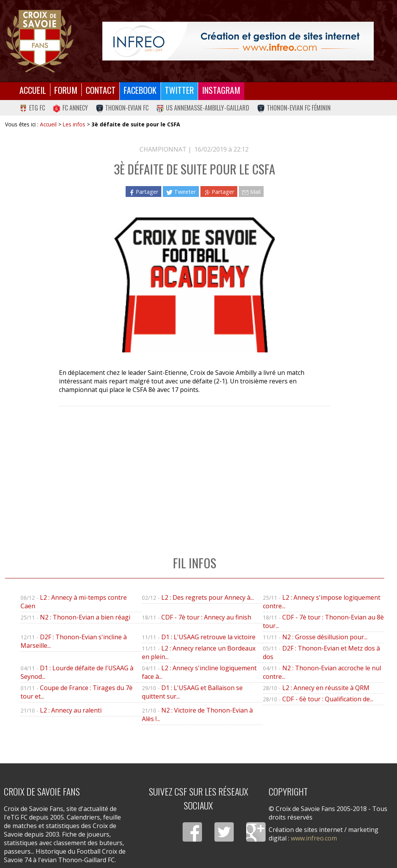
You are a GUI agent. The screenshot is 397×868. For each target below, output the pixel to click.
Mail (251, 192)
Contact (101, 90)
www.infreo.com (314, 838)
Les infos (74, 124)
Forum (66, 90)
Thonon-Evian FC (122, 108)
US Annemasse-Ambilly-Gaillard (203, 108)
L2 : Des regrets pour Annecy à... (208, 597)
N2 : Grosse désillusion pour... (325, 637)
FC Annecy (70, 108)
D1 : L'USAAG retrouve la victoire (208, 637)
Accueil (33, 90)
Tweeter (181, 192)
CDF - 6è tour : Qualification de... (328, 699)
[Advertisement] (194, 473)
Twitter (179, 90)
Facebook (140, 90)
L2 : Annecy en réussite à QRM (326, 688)
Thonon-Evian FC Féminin (294, 108)
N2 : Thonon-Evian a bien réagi (85, 617)
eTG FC (32, 108)
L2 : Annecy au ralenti (71, 710)
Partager (143, 192)
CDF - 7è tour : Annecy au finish (206, 617)
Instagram (221, 90)
